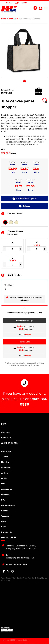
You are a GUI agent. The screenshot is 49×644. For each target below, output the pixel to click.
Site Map (7, 580)
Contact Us (6, 438)
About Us (5, 432)
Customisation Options (25, 199)
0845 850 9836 (20, 564)
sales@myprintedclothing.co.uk (20, 558)
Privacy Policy (11, 578)
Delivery (24, 206)
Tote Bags (12, 18)
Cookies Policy (22, 578)
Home (4, 18)
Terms (3, 578)
